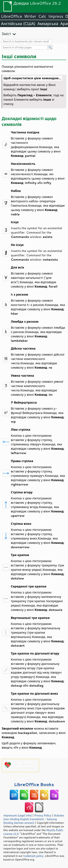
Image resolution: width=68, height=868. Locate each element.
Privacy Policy (43, 815)
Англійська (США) (18, 24)
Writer (30, 16)
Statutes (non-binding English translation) (34, 817)
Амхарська (48, 24)
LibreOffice (12, 16)
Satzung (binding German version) (30, 821)
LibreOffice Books (34, 784)
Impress (56, 16)
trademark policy (33, 856)
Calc (42, 16)
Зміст (6, 34)
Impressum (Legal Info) (18, 815)
